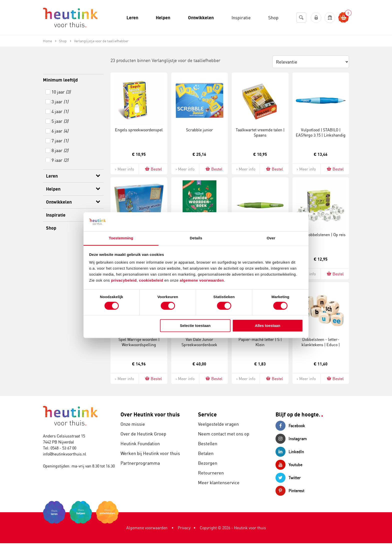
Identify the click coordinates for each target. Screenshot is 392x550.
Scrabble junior (199, 130)
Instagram (291, 439)
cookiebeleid (152, 281)
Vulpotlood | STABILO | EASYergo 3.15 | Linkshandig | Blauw (321, 135)
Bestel (153, 169)
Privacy (184, 528)
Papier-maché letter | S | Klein (260, 342)
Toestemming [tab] (121, 238)
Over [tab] (271, 238)
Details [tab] (196, 238)
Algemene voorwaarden (147, 528)
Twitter (288, 478)
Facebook (290, 426)
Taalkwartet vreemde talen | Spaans (260, 132)
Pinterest (290, 491)
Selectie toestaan (195, 326)
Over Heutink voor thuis (150, 414)
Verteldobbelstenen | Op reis (321, 235)
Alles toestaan (268, 326)
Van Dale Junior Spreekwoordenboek (199, 342)
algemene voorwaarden (202, 281)
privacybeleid (124, 281)
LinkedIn (290, 452)
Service (207, 414)
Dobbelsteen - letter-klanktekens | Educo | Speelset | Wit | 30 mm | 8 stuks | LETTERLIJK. (321, 347)
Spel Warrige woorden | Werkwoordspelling (139, 342)
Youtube (289, 465)
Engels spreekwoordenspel (139, 130)
